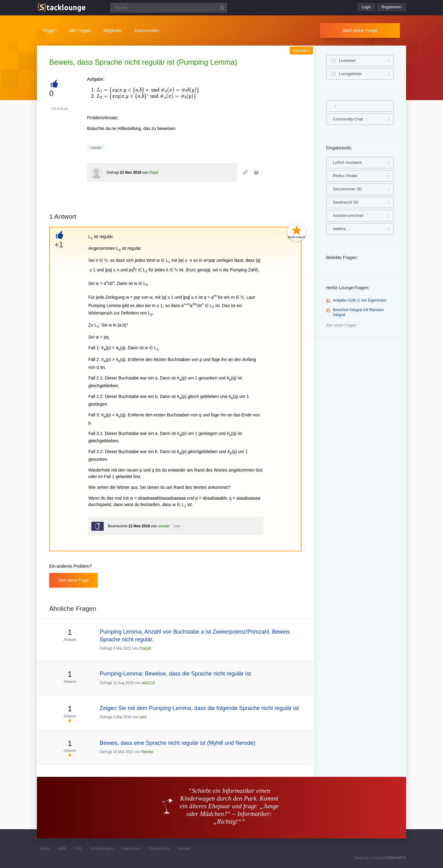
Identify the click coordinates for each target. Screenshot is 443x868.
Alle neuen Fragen (341, 325)
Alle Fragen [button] (80, 30)
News (45, 849)
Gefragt (113, 172)
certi (143, 717)
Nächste (301, 51)
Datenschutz (159, 849)
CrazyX (145, 648)
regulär (96, 148)
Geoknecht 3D (346, 202)
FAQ (78, 849)
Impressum (131, 849)
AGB (62, 849)
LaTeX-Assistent (347, 162)
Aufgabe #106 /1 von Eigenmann (360, 300)
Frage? (50, 30)
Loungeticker (350, 74)
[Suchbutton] (222, 8)
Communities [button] (147, 30)
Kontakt (185, 849)
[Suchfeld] (169, 8)
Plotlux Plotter (345, 176)
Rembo (147, 752)
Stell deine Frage (360, 30)
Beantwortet (118, 526)
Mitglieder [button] (113, 30)
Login (366, 7)
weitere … (342, 229)
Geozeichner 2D (347, 189)
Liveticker (347, 61)
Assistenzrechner (348, 215)
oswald (164, 526)
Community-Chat (348, 119)
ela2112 (148, 683)
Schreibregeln (102, 849)
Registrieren (391, 7)
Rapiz (154, 172)
